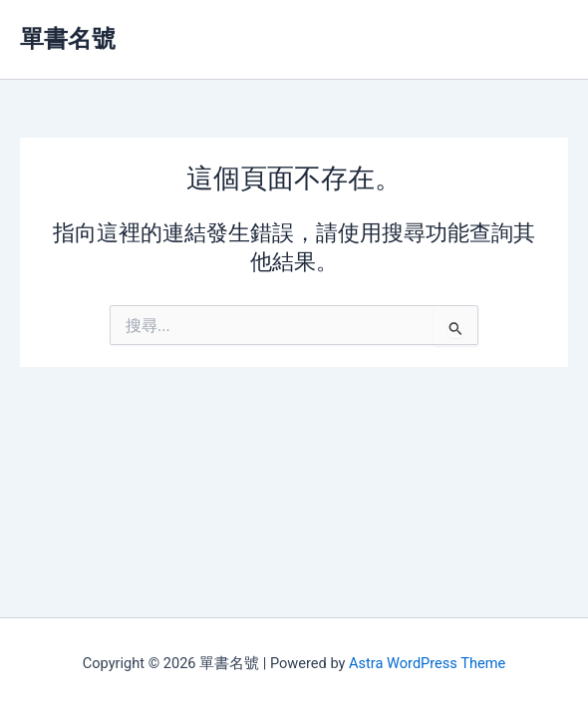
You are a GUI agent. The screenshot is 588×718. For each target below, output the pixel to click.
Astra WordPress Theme (427, 663)
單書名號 (68, 39)
